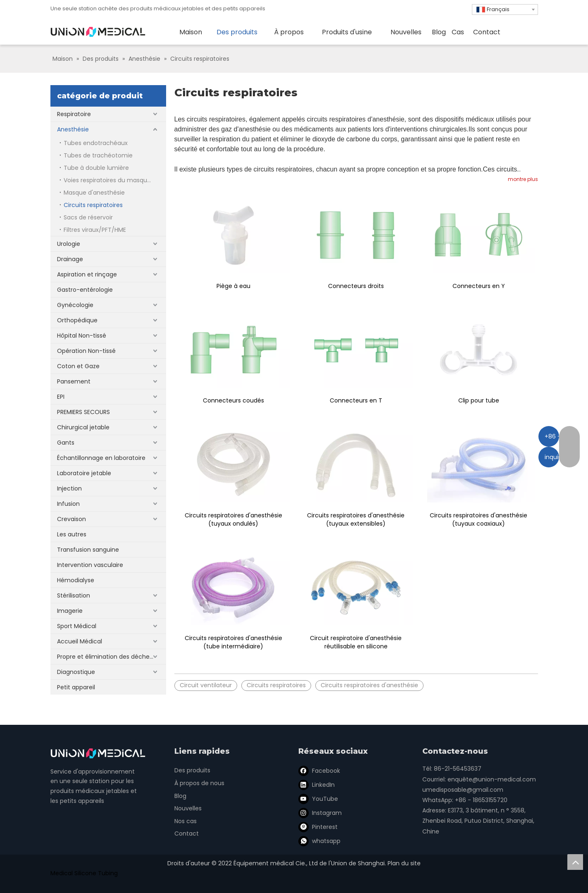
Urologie (69, 244)
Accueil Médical (80, 641)
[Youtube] (318, 799)
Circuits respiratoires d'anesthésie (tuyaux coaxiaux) (478, 519)
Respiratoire (74, 114)
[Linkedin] (318, 785)
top (575, 862)
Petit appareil (76, 687)
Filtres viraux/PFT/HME (95, 230)
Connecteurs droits (356, 286)
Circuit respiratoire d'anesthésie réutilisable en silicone (356, 642)
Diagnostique (76, 672)
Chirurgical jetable (83, 427)
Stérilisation (74, 595)
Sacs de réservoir (88, 217)
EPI (61, 397)
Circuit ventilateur (206, 685)
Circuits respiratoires (93, 205)
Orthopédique (77, 320)
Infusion (68, 504)
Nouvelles (188, 808)
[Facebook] (318, 771)
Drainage (70, 259)
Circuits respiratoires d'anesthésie (369, 685)
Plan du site (404, 863)
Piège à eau (233, 286)
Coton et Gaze (78, 366)
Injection (69, 488)
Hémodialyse (76, 580)
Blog (180, 796)
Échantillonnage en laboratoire (101, 458)
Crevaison (71, 519)
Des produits (192, 770)
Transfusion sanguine (88, 550)
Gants (66, 443)
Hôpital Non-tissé (82, 336)
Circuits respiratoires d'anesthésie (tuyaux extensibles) (356, 519)
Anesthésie (73, 129)
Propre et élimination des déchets (106, 657)
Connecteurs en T (356, 400)
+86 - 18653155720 (481, 800)
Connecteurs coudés (233, 400)
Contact (187, 833)
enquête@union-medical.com (492, 779)
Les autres (72, 534)
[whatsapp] (318, 841)
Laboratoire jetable (84, 473)
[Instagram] (318, 813)
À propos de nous (199, 783)
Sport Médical (77, 626)
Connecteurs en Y (479, 286)
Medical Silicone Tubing (84, 873)
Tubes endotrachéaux (96, 143)
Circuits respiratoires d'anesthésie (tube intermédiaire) (233, 642)
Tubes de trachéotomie (98, 155)
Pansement (74, 381)
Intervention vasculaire (90, 565)
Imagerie (70, 611)
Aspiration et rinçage (87, 274)
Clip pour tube (479, 400)
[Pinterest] (318, 827)
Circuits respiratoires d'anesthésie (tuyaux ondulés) (233, 519)
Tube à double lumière (96, 168)
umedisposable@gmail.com (463, 790)
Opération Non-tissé (86, 351)
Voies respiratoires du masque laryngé (115, 180)
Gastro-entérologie (85, 290)
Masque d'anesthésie (94, 193)
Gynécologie (75, 305)
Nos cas (186, 821)
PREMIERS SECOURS (83, 412)
